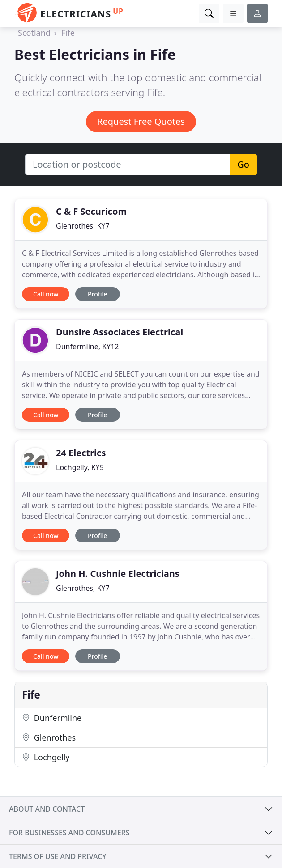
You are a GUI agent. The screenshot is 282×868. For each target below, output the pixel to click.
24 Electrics (81, 453)
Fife (68, 33)
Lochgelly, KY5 (80, 467)
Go (243, 164)
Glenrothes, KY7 (83, 226)
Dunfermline (52, 718)
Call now (46, 294)
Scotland (34, 33)
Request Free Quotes (141, 121)
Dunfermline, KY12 (87, 347)
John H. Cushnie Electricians (118, 574)
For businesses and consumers (69, 833)
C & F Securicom (91, 211)
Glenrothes (49, 737)
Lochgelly (46, 757)
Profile (97, 294)
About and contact (47, 809)
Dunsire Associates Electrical (120, 332)
